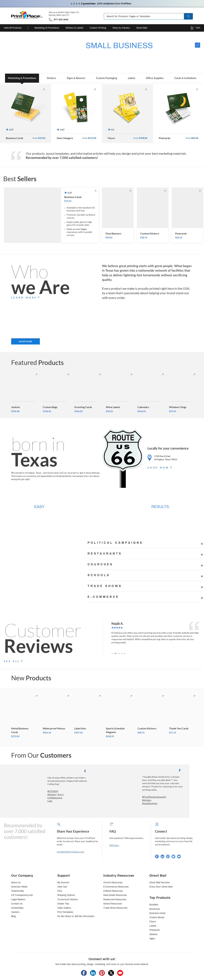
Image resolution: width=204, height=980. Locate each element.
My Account (63, 883)
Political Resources (113, 891)
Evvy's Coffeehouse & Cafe (56, 798)
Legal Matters (18, 900)
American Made (19, 887)
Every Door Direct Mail (161, 887)
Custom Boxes (157, 917)
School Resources (113, 904)
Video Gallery (64, 908)
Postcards (155, 930)
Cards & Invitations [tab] (185, 78)
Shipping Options (66, 895)
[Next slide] (197, 638)
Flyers (153, 922)
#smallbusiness (150, 803)
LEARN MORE (24, 298)
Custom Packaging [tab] (107, 78)
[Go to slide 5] (125, 653)
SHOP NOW (25, 341)
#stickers (52, 794)
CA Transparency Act (22, 895)
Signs (152, 939)
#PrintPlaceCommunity (154, 797)
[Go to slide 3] (119, 653)
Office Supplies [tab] (155, 78)
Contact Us (17, 904)
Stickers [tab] (51, 78)
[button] (191, 16)
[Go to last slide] (115, 638)
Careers (15, 912)
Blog (13, 916)
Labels (153, 926)
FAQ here (114, 845)
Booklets (154, 905)
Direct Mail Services (160, 883)
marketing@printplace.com (71, 852)
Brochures (155, 909)
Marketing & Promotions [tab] (22, 78)
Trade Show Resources (115, 908)
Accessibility (17, 908)
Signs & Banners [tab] (76, 78)
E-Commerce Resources (116, 887)
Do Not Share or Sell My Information (76, 916)
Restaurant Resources (115, 900)
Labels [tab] (132, 78)
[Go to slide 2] (116, 653)
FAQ (60, 891)
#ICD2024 (53, 791)
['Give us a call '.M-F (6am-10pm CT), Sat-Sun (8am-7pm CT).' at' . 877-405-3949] (59, 20)
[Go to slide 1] (113, 653)
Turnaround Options (68, 900)
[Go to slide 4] (122, 653)
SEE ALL (12, 661)
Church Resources (113, 883)
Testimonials (17, 891)
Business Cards (157, 913)
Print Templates (65, 912)
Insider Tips (63, 904)
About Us (16, 883)
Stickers (153, 934)
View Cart (62, 887)
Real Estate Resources (115, 895)
